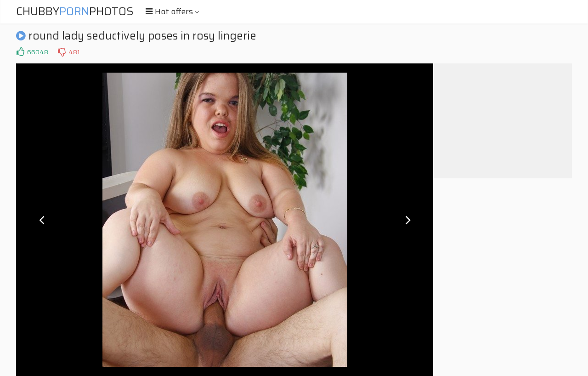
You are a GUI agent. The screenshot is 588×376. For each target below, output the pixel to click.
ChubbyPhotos (75, 11)
